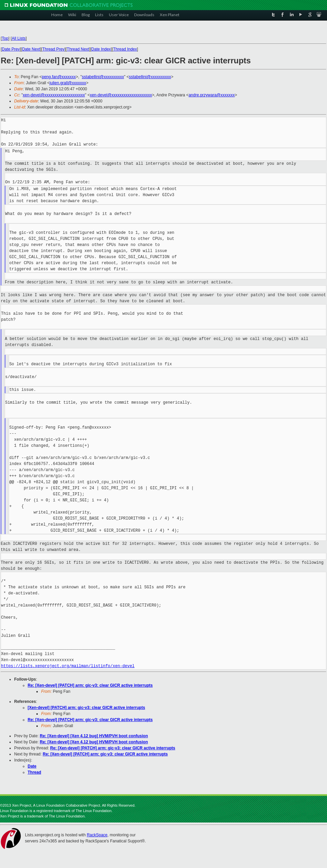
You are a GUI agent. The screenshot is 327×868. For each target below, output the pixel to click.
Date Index (101, 49)
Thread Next (78, 49)
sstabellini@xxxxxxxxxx (103, 77)
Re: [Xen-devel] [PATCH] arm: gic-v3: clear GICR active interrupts (90, 685)
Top (5, 38)
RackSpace (97, 835)
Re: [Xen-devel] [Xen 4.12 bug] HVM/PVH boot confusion (94, 736)
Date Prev (11, 49)
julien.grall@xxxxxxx (68, 83)
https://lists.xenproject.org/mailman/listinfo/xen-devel (68, 666)
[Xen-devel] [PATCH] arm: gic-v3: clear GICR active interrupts (86, 708)
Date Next (31, 49)
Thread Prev (53, 49)
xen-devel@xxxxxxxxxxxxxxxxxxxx (54, 95)
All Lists (19, 38)
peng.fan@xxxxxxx (59, 77)
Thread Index (125, 49)
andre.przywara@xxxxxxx (212, 95)
